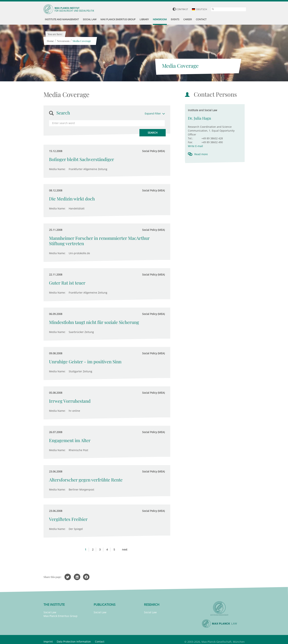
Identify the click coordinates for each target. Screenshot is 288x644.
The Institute (54, 605)
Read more (201, 154)
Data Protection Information (74, 642)
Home (50, 41)
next (125, 549)
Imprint (48, 642)
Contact (100, 642)
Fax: (190, 142)
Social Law (50, 612)
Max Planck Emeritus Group (61, 616)
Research (152, 605)
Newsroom (63, 41)
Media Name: (57, 169)
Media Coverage (82, 41)
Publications (105, 605)
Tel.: (190, 138)
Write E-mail (195, 146)
